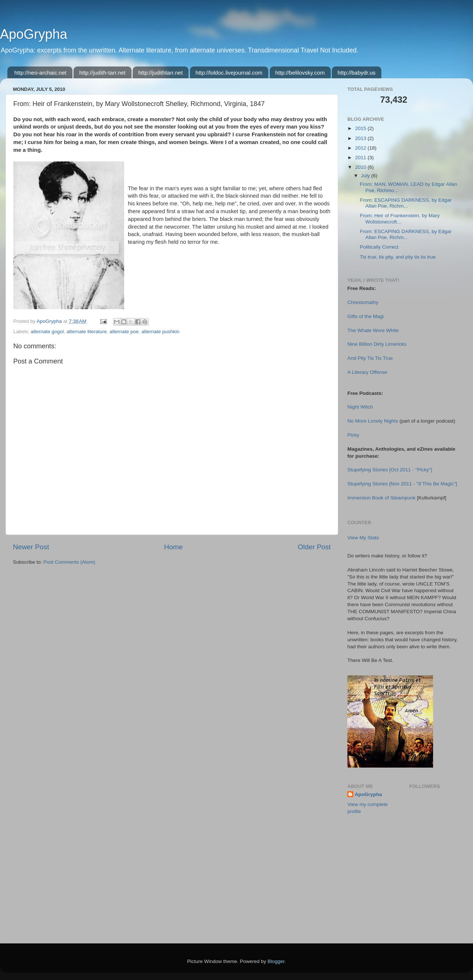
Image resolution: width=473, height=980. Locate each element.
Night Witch (360, 407)
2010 (361, 167)
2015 (361, 128)
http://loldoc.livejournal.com (229, 73)
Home (173, 547)
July (366, 176)
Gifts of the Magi (365, 316)
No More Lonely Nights (373, 421)
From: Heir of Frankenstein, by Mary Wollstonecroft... (400, 218)
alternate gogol (47, 332)
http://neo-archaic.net (40, 73)
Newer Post (31, 547)
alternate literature (87, 332)
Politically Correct (379, 247)
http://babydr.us (356, 73)
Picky (353, 435)
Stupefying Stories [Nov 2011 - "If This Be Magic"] (402, 484)
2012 (361, 148)
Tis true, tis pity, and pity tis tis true (398, 257)
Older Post (314, 547)
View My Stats (363, 538)
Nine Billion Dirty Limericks (377, 344)
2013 (361, 138)
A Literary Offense (367, 372)
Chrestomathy (363, 302)
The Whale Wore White (373, 330)
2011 (361, 158)
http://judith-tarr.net (102, 73)
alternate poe (124, 332)
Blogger (276, 961)
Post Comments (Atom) (69, 562)
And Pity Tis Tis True (370, 358)
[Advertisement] (384, 897)
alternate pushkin (161, 332)
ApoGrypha (34, 34)
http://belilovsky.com (300, 73)
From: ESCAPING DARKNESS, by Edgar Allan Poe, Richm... (406, 203)
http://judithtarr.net (160, 73)
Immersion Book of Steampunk (382, 498)
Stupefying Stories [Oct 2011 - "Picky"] (390, 470)
